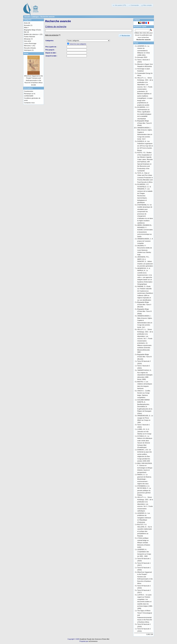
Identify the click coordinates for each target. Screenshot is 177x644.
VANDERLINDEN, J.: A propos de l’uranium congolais (145, 241)
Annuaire (27, 25)
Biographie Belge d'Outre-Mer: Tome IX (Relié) (144, 311)
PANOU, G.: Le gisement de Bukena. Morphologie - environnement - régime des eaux (144, 479)
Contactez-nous (29, 103)
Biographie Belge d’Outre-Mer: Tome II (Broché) (144, 304)
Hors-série (28, 41)
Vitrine (26, 53)
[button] (120, 5)
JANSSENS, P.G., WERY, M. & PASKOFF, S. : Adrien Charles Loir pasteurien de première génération (145, 261)
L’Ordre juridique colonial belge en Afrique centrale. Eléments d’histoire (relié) (144, 543)
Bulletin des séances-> (32, 34)
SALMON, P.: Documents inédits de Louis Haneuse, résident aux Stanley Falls (145, 250)
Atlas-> (26, 27)
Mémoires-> (28, 46)
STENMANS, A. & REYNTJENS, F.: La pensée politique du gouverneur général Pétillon (144, 490)
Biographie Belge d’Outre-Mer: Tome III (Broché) (144, 357)
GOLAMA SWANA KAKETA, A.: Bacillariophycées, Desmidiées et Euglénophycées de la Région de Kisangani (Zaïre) (145, 407)
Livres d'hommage (30, 43)
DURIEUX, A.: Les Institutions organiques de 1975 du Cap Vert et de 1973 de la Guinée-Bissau (145, 146)
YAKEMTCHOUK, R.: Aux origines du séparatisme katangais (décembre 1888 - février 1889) (145, 375)
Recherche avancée (48, 17)
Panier (136, 43)
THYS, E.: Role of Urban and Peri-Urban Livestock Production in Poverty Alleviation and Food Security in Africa (145, 178)
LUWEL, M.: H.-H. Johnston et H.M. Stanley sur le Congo (144, 431)
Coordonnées (29, 91)
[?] (53, 35)
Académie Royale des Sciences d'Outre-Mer (95, 639)
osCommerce (93, 641)
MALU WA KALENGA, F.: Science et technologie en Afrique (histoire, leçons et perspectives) (145, 468)
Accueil (27, 17)
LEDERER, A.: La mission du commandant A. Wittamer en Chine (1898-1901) (144, 51)
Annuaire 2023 (142, 57)
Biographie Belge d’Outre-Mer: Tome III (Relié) (144, 123)
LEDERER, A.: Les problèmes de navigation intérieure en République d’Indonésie (144, 518)
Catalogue (35, 17)
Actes (26, 23)
